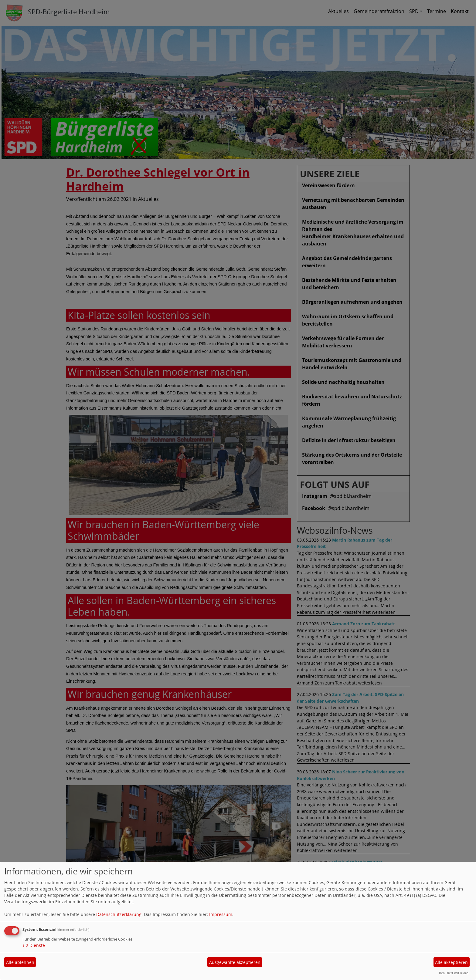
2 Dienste (34, 945)
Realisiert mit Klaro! (454, 973)
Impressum (221, 914)
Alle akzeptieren (451, 962)
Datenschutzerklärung (119, 914)
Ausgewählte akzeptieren (235, 962)
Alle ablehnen (20, 962)
